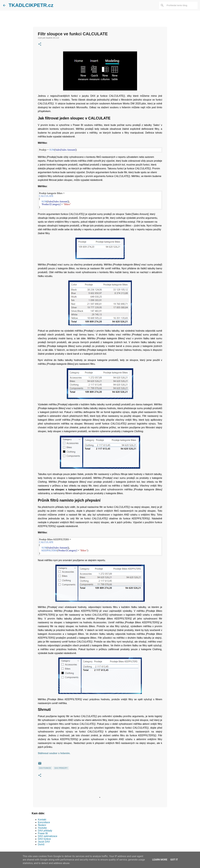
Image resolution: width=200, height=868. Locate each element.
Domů (41, 844)
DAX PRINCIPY (61, 768)
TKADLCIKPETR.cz (31, 5)
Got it (174, 860)
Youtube (42, 828)
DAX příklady (45, 831)
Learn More (160, 860)
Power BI (43, 833)
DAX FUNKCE (45, 768)
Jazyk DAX (44, 842)
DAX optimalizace (48, 836)
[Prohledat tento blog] (181, 5)
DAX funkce (44, 839)
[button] (40, 44)
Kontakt (42, 820)
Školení (42, 825)
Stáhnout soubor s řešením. (54, 753)
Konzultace (44, 822)
